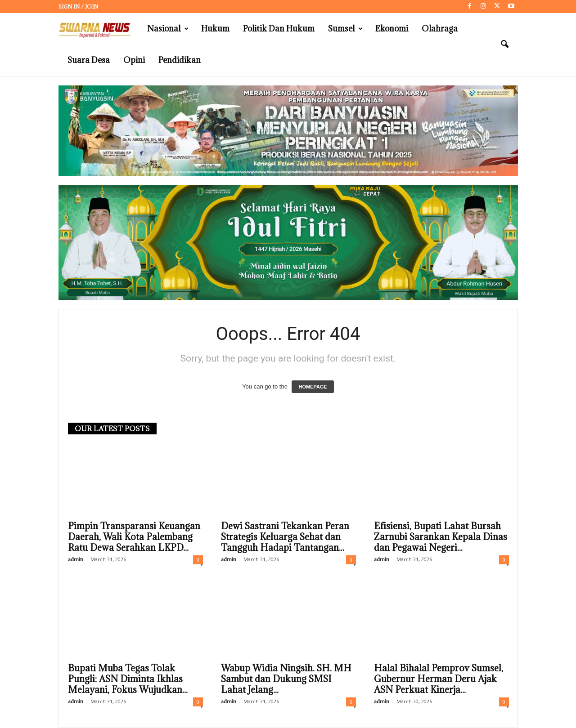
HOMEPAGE (313, 387)
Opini (134, 60)
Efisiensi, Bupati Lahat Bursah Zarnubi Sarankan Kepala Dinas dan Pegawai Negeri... (441, 537)
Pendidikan (180, 60)
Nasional (168, 29)
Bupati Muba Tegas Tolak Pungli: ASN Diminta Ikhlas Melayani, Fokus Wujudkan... (128, 679)
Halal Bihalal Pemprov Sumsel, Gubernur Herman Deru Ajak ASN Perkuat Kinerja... (439, 679)
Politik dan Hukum (279, 29)
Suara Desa (89, 60)
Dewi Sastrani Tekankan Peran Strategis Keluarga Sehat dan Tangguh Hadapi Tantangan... (285, 537)
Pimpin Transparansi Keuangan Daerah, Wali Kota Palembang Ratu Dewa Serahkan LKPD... (134, 537)
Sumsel (345, 29)
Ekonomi (392, 29)
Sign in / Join (78, 7)
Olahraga (440, 29)
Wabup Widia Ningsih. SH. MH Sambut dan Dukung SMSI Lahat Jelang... (286, 679)
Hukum (215, 29)
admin (76, 559)
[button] (504, 45)
